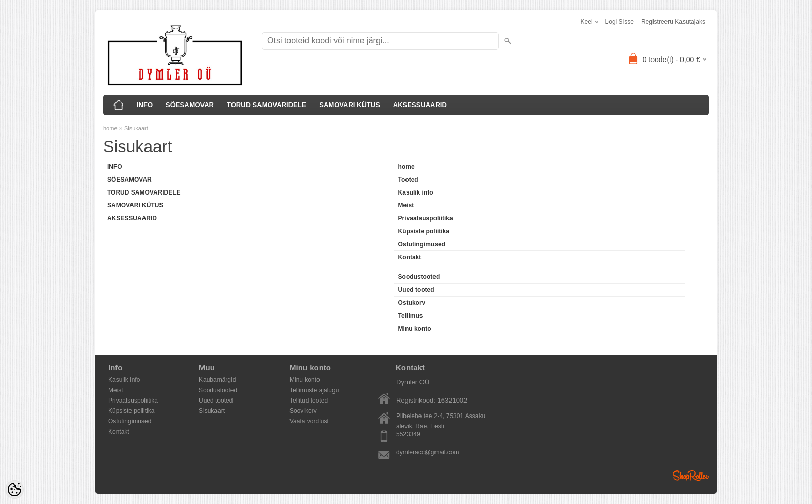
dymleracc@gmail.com (428, 452)
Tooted (408, 180)
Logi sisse (620, 22)
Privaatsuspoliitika (426, 218)
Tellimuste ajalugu (314, 390)
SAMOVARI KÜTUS (349, 105)
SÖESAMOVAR (190, 105)
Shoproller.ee (691, 476)
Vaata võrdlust (309, 421)
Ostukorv (412, 303)
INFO (145, 105)
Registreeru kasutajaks (673, 22)
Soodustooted (419, 277)
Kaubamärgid (217, 380)
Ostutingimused (422, 244)
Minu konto (415, 329)
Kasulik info (416, 192)
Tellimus (411, 316)
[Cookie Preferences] (15, 490)
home (110, 128)
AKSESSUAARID (420, 105)
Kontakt (410, 257)
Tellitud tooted (309, 401)
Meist (406, 205)
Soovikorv (303, 411)
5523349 (408, 434)
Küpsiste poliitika (424, 231)
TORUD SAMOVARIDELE (266, 105)
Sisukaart (136, 128)
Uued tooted (416, 290)
